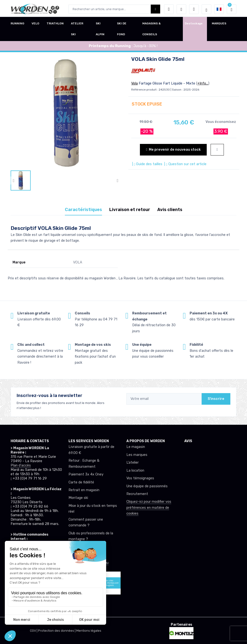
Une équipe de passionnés (147, 486)
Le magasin (136, 447)
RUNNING (17, 25)
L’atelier (133, 463)
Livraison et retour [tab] (130, 210)
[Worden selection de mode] (206, 9)
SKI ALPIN (100, 30)
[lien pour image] (66, 113)
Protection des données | (57, 631)
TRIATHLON (55, 25)
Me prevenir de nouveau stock (173, 150)
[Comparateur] (194, 9)
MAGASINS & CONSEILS (151, 30)
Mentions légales (89, 631)
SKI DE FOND (122, 30)
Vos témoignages (140, 478)
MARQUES (219, 25)
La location (135, 471)
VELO (35, 25)
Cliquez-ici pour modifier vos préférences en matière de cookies (149, 508)
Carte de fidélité (81, 482)
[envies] (181, 9)
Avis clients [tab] (170, 210)
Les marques (137, 455)
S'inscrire (216, 399)
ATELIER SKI (77, 30)
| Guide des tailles (147, 164)
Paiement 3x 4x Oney (86, 474)
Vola (134, 83)
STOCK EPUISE (147, 104)
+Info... (203, 83)
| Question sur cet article (185, 164)
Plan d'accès (21, 465)
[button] (169, 9)
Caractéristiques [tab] (83, 210)
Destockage (194, 25)
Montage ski (78, 498)
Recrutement (137, 494)
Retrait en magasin (84, 490)
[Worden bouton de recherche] (155, 9)
